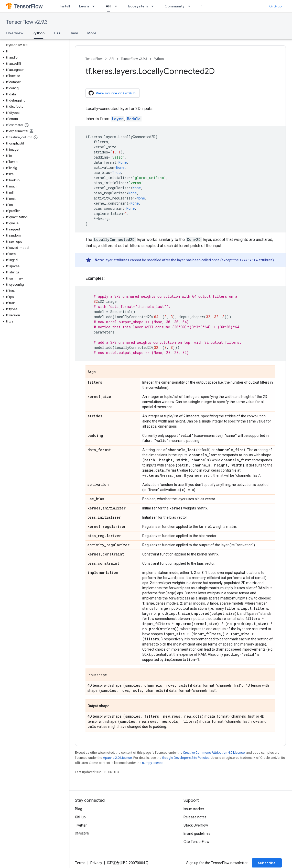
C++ (57, 33)
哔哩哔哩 (82, 833)
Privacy (96, 863)
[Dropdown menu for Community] (191, 6)
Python (159, 59)
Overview (15, 33)
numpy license (153, 763)
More (92, 33)
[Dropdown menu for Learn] (95, 6)
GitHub (275, 6)
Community (175, 6)
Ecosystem (138, 6)
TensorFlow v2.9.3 (27, 22)
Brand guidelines (197, 833)
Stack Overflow (196, 825)
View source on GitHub (112, 93)
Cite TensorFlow (196, 842)
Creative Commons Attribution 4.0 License (214, 753)
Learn (84, 6)
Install (65, 6)
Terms (80, 863)
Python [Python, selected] (39, 33)
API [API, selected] (109, 6)
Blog (79, 809)
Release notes (195, 817)
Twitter (81, 825)
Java (74, 33)
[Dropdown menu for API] (117, 6)
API (112, 59)
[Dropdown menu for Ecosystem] (154, 6)
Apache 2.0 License (117, 758)
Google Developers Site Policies (186, 758)
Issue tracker (194, 809)
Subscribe (267, 863)
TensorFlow (94, 59)
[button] (33, 51)
